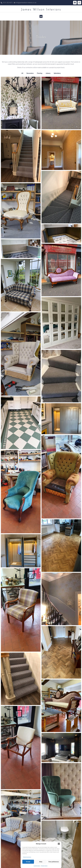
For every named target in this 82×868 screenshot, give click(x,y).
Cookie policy (37, 866)
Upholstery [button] (57, 73)
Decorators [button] (30, 73)
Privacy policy (44, 866)
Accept (28, 862)
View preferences (54, 862)
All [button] (22, 73)
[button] (59, 844)
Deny (41, 862)
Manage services (27, 857)
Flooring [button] (40, 73)
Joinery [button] (48, 73)
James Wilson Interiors (41, 10)
